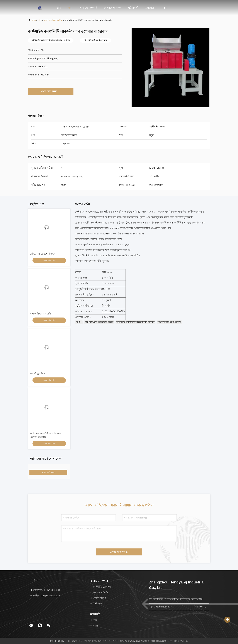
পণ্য (70, 8)
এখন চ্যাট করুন (51, 91)
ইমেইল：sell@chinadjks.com (45, 596)
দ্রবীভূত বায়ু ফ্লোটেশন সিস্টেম (43, 254)
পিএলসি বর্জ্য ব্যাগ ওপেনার (169, 322)
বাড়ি (59, 8)
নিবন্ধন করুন (200, 607)
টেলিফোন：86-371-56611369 (45, 590)
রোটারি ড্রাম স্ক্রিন (37, 374)
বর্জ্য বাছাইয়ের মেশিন (53, 20)
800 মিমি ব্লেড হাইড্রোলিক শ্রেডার (99, 322)
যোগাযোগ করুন (113, 8)
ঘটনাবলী (133, 8)
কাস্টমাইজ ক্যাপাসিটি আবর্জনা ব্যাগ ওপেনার (136, 322)
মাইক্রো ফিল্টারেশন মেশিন (41, 314)
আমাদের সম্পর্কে (88, 8)
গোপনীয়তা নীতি (57, 641)
